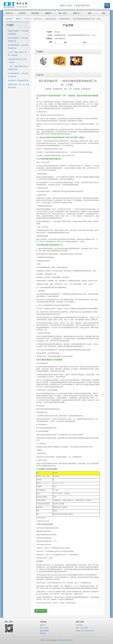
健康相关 (49, 13)
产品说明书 (41, 611)
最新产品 (77, 13)
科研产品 (10, 13)
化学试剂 (23, 13)
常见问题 (79, 625)
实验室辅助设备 (51, 19)
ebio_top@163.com (87, 631)
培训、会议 (63, 13)
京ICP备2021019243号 (65, 640)
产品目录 (27, 19)
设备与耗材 (36, 13)
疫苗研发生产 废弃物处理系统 (18, 80)
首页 (18, 19)
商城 (103, 13)
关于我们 (45, 628)
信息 (90, 13)
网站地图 (45, 631)
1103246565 (84, 628)
